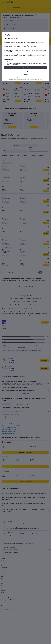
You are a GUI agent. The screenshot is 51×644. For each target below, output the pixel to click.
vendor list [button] (9, 52)
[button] (25, 68)
